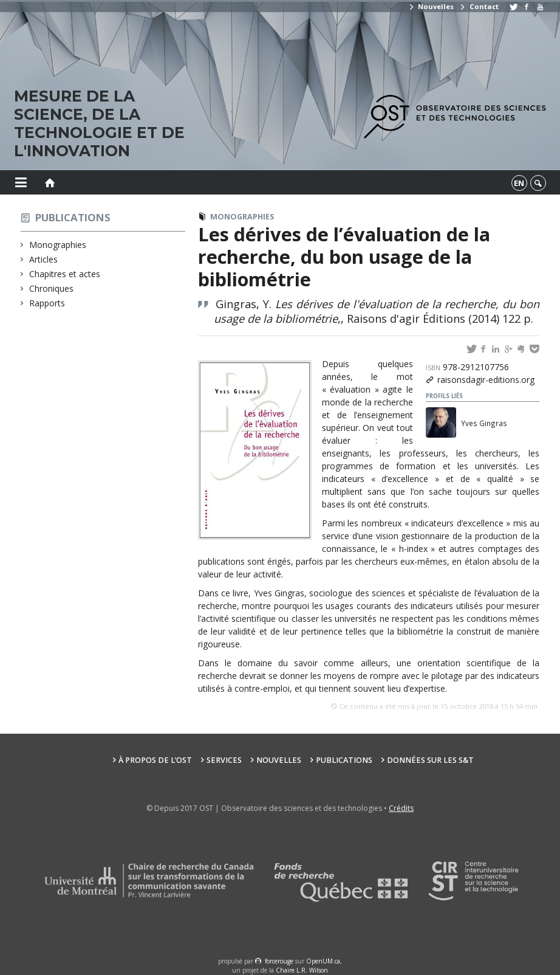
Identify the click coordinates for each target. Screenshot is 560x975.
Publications (73, 217)
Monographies (58, 245)
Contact (479, 6)
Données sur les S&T (430, 760)
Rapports (47, 303)
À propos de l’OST (155, 760)
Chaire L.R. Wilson (302, 970)
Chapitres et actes (65, 274)
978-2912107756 (467, 367)
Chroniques (52, 288)
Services (224, 760)
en (519, 183)
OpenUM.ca (323, 961)
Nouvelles (431, 6)
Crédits (401, 808)
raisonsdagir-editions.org (486, 380)
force (279, 961)
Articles (44, 259)
